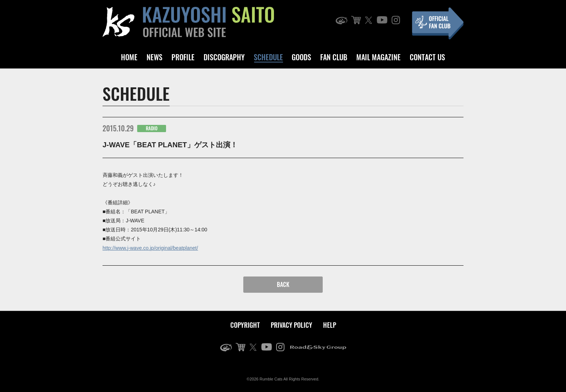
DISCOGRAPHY (224, 57)
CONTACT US (427, 57)
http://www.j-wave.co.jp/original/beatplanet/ (150, 248)
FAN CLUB (334, 57)
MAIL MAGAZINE (378, 57)
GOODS (301, 57)
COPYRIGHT (245, 325)
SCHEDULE (268, 57)
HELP (330, 325)
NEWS (154, 57)
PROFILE (183, 57)
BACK (283, 284)
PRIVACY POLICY (291, 325)
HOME (129, 57)
